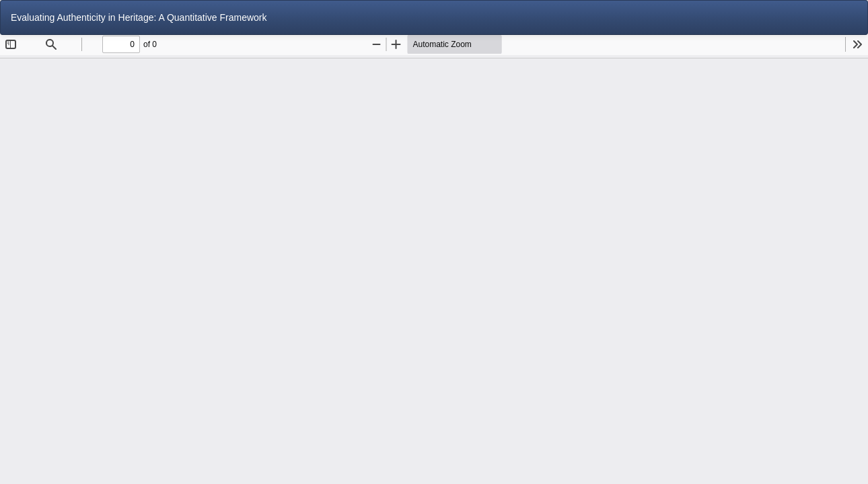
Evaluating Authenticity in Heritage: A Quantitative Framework (139, 17)
